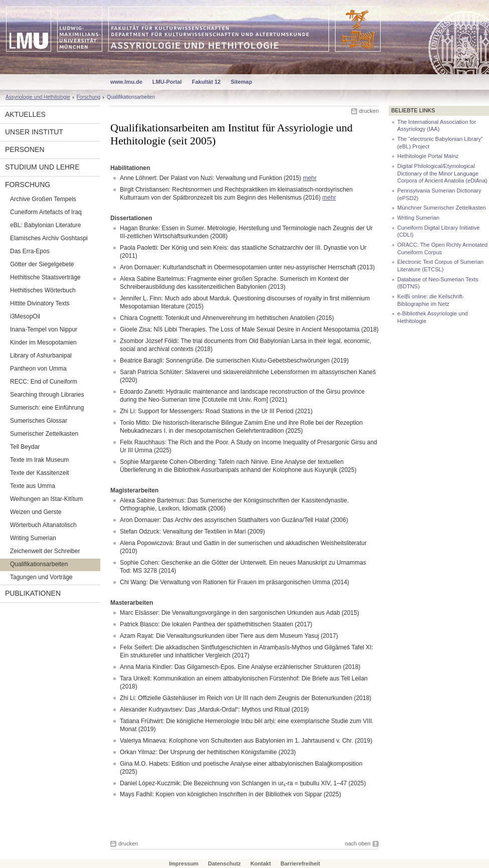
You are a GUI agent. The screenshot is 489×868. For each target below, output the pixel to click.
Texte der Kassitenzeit (39, 473)
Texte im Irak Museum (39, 460)
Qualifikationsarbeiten (39, 564)
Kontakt (261, 863)
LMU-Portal (167, 82)
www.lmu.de (126, 82)
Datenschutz (224, 863)
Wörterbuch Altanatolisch (43, 525)
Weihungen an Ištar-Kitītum (46, 499)
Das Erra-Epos (30, 251)
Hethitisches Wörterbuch (43, 290)
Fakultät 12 (206, 82)
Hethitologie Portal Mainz (428, 156)
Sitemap (241, 82)
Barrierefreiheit (300, 863)
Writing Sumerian (33, 538)
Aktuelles (25, 114)
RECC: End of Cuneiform (44, 382)
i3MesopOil (25, 316)
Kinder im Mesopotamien (43, 342)
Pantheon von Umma (38, 369)
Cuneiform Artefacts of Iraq (46, 212)
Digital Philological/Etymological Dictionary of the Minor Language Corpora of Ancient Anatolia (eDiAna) (442, 173)
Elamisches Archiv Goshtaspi (49, 238)
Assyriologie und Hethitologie (38, 97)
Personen (25, 149)
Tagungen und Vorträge (41, 577)
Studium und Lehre (42, 167)
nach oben (358, 843)
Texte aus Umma (33, 486)
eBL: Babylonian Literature (45, 225)
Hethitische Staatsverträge (45, 277)
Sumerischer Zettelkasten (44, 434)
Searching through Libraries (47, 395)
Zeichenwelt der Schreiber (45, 551)
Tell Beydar (25, 447)
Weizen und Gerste (36, 512)
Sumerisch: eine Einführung (47, 408)
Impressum (184, 863)
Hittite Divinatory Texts (40, 303)
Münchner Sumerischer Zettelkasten (442, 208)
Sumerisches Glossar (39, 421)
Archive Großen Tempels (43, 199)
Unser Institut (34, 132)
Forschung (89, 97)
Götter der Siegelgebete (42, 264)
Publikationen (33, 593)
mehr (310, 178)
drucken (369, 111)
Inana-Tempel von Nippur (44, 329)
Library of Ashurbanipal (41, 356)
